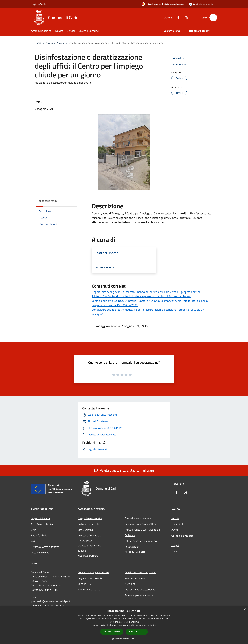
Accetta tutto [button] (112, 632)
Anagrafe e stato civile (90, 518)
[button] (124, 639)
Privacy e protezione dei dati (140, 595)
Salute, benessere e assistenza (141, 541)
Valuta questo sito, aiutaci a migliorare (124, 470)
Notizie (61, 43)
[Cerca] (213, 18)
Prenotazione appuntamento (93, 572)
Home (38, 43)
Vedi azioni (180, 65)
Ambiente (130, 535)
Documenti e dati (40, 552)
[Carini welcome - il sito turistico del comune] (162, 4)
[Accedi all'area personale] (201, 4)
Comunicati (178, 524)
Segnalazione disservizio (91, 578)
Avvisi (175, 530)
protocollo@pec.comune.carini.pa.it (51, 601)
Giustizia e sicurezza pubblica (140, 524)
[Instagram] (185, 17)
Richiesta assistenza (89, 589)
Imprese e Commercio (89, 535)
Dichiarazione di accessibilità (140, 589)
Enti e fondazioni (40, 535)
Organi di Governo (41, 518)
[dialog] (124, 625)
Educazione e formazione (138, 518)
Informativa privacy (135, 578)
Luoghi (175, 545)
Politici (35, 541)
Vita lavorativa (86, 530)
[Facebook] (177, 17)
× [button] (244, 610)
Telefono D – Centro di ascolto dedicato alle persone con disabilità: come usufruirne (141, 296)
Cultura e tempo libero (90, 524)
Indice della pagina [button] (48, 201)
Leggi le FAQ (84, 584)
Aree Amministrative (42, 524)
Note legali (130, 584)
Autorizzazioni (132, 547)
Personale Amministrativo (45, 547)
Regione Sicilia (39, 4)
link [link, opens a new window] (154, 625)
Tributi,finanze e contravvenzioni (142, 530)
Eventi (175, 551)
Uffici (34, 530)
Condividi (179, 58)
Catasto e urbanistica (89, 546)
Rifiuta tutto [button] (137, 631)
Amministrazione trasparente (140, 572)
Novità (49, 43)
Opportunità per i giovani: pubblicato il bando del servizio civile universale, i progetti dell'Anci (146, 292)
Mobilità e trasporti (88, 556)
